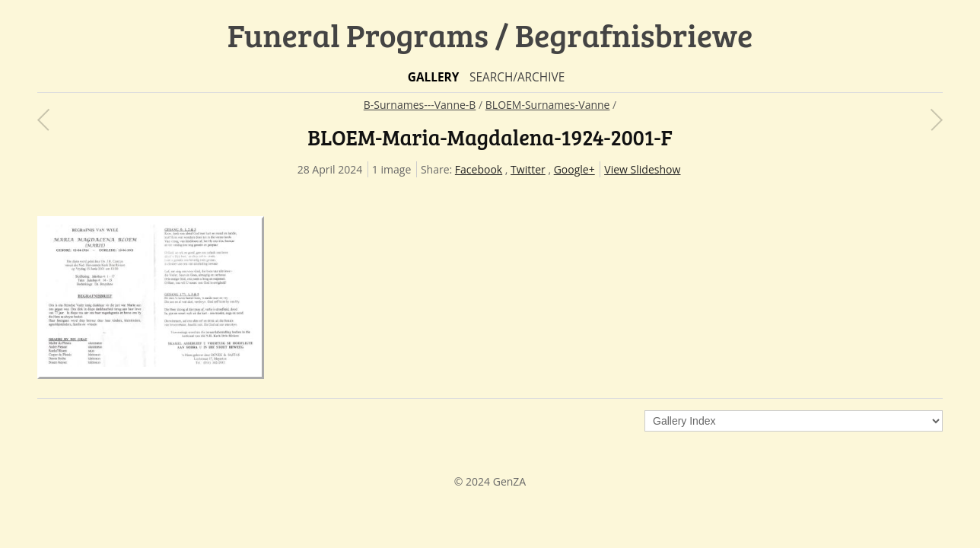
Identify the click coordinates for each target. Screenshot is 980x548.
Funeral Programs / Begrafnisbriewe (490, 35)
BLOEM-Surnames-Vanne (548, 105)
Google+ (574, 169)
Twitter (528, 169)
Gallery (434, 77)
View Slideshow (642, 169)
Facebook (479, 169)
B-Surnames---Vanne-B (420, 105)
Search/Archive (517, 77)
